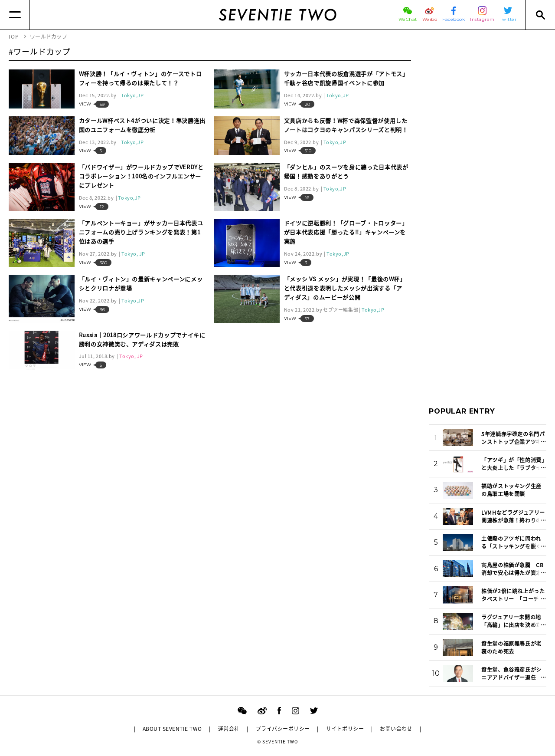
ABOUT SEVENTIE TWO (172, 729)
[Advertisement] (488, 169)
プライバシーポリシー (283, 729)
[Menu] (15, 15)
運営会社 (229, 729)
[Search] (540, 15)
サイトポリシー (345, 729)
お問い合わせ (396, 729)
